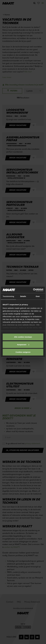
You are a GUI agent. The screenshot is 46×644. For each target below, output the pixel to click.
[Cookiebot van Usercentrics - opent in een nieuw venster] (33, 290)
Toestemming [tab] (8, 296)
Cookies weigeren (23, 352)
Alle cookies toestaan (23, 337)
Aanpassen (23, 345)
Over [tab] (38, 296)
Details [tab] (23, 296)
